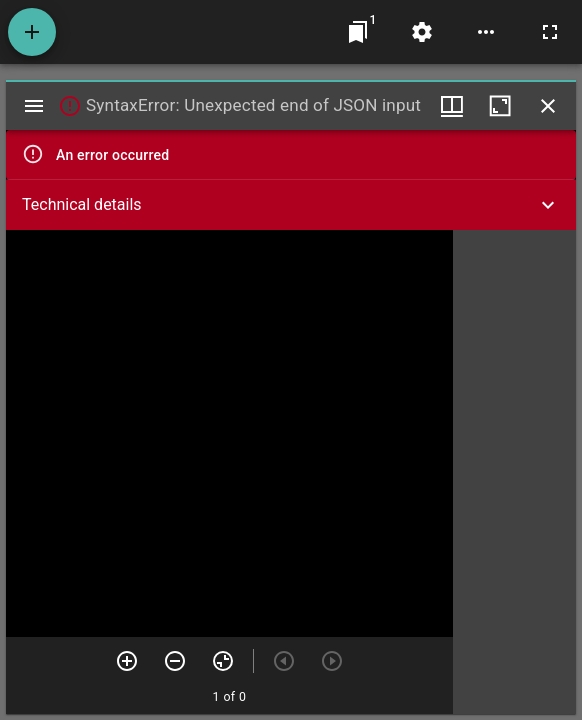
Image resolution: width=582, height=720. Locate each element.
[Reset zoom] (223, 661)
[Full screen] (550, 32)
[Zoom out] (175, 661)
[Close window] (548, 106)
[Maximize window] (500, 106)
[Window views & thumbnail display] (452, 106)
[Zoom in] (127, 661)
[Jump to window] (358, 32)
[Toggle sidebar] (34, 106)
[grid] (514, 472)
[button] (291, 205)
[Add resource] (32, 32)
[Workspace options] (486, 32)
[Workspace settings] (422, 32)
